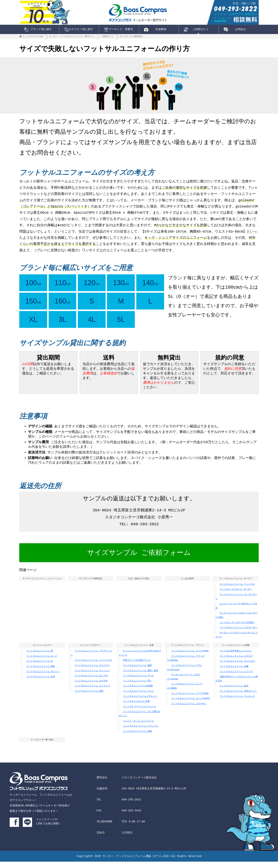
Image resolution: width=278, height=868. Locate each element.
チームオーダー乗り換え (42, 746)
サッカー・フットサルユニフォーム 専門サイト (72, 37)
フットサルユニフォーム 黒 (40, 657)
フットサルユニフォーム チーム (139, 681)
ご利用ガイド (107, 37)
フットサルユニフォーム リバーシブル (93, 666)
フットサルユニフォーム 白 (40, 667)
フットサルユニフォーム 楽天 (234, 692)
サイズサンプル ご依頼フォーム (139, 558)
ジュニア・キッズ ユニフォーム (139, 727)
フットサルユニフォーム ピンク (42, 662)
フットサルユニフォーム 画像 (234, 672)
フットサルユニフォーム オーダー (236, 583)
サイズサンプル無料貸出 (131, 37)
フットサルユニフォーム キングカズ (237, 667)
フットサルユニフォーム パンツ (139, 697)
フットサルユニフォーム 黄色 (41, 672)
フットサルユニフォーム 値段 (137, 671)
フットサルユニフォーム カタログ (236, 662)
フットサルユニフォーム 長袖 (137, 737)
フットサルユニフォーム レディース (141, 732)
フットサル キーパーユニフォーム (140, 712)
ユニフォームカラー (42, 651)
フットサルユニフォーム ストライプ (92, 692)
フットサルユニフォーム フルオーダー (238, 633)
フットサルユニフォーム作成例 (138, 692)
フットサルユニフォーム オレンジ (43, 677)
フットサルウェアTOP (33, 37)
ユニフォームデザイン (91, 651)
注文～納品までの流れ (139, 583)
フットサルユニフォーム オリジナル (92, 671)
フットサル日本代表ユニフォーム (235, 657)
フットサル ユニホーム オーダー (236, 595)
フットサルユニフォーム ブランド (187, 651)
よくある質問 (187, 583)
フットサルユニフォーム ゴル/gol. (189, 709)
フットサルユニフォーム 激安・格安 (141, 676)
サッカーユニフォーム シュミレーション (42, 583)
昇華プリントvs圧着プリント (137, 666)
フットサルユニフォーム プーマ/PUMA (190, 699)
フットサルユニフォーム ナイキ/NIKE (190, 657)
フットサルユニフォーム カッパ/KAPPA (191, 704)
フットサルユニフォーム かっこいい (92, 676)
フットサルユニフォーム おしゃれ (91, 681)
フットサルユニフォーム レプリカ (236, 677)
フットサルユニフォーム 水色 (41, 682)
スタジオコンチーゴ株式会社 (139, 784)
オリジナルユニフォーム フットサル (237, 590)
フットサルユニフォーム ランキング (237, 702)
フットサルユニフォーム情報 (236, 651)
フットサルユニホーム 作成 (136, 707)
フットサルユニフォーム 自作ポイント (238, 697)
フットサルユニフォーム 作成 (139, 651)
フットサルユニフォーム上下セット (140, 702)
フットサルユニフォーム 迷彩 (89, 697)
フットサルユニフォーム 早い (137, 687)
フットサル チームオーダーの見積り (237, 628)
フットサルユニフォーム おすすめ (91, 687)
